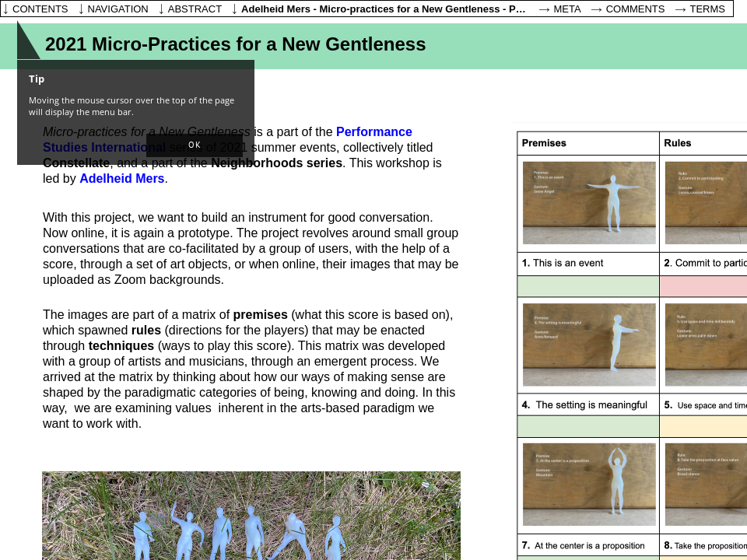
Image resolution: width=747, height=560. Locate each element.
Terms (708, 9)
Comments (636, 9)
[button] (195, 145)
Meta (568, 9)
